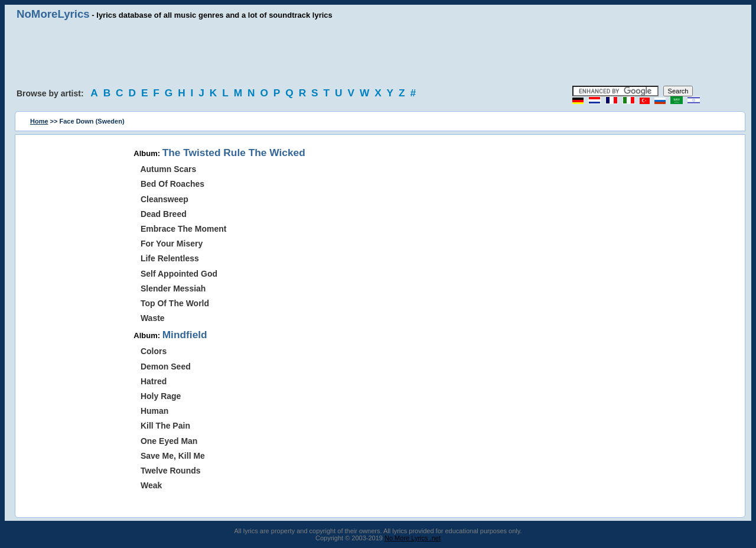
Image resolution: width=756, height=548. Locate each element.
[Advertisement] (378, 53)
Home (39, 121)
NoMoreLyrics (53, 14)
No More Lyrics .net (413, 538)
